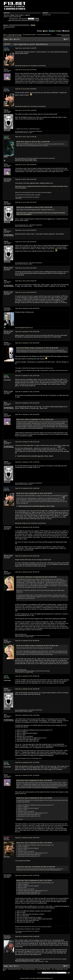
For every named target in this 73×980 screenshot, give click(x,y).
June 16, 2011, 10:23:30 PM (26, 89)
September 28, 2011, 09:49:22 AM (27, 676)
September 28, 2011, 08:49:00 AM (27, 641)
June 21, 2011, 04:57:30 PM (26, 268)
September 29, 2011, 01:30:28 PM (27, 936)
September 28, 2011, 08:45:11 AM (27, 572)
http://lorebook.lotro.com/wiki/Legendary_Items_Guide (35, 456)
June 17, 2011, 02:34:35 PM (26, 165)
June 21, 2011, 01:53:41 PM (26, 179)
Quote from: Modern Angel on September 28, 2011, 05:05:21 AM (37, 646)
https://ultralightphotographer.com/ (24, 328)
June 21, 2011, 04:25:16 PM (26, 242)
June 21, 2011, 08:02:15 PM (26, 292)
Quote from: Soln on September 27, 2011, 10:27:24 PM (34, 493)
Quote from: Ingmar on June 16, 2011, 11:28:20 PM (33, 142)
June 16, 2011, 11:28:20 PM (26, 110)
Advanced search (9, 27)
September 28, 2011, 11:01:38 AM (27, 715)
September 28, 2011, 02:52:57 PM (27, 838)
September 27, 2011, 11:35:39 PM (27, 462)
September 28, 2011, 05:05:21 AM (27, 556)
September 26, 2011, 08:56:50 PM (27, 308)
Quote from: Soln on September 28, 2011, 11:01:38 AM (34, 780)
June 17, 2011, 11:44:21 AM (26, 137)
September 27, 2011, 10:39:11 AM (27, 376)
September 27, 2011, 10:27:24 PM (27, 442)
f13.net (5, 35)
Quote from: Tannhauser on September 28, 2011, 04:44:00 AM (36, 577)
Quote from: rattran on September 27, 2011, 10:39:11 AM (35, 419)
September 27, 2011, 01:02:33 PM (27, 403)
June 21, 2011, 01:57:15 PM (26, 202)
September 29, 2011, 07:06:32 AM (27, 875)
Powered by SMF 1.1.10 (26, 978)
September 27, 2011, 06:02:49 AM (27, 343)
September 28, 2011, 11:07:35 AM (27, 763)
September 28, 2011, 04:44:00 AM (27, 527)
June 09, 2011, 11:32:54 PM (26, 48)
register (27, 15)
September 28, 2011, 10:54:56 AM (27, 689)
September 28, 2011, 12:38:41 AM (27, 488)
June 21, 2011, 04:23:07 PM (26, 230)
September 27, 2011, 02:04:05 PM (27, 414)
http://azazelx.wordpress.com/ (23, 66)
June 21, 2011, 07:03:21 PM (26, 281)
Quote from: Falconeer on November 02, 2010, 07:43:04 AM (36, 867)
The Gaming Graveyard (29, 35)
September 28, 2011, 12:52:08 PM (27, 775)
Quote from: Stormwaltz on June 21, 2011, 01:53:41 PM (34, 207)
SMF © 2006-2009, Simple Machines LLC (43, 978)
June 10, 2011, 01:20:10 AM (26, 70)
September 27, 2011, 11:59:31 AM (27, 392)
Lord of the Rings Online (44, 35)
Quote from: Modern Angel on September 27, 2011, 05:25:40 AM (37, 348)
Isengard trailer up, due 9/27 (14, 36)
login (21, 15)
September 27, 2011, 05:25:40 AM (27, 332)
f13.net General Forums (15, 35)
